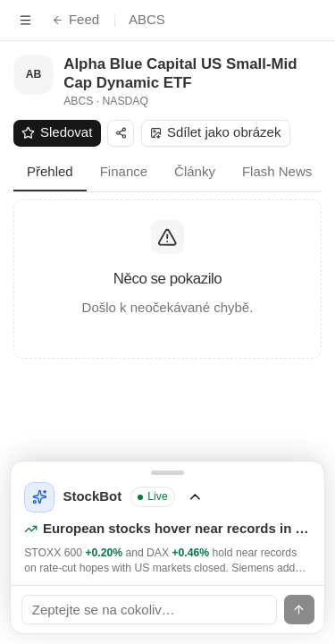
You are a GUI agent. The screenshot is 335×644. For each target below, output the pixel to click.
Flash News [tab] (277, 171)
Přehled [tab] (50, 171)
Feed (75, 19)
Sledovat (57, 132)
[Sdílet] (121, 133)
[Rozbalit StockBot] (167, 523)
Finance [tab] (124, 171)
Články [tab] (195, 171)
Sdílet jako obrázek (215, 132)
